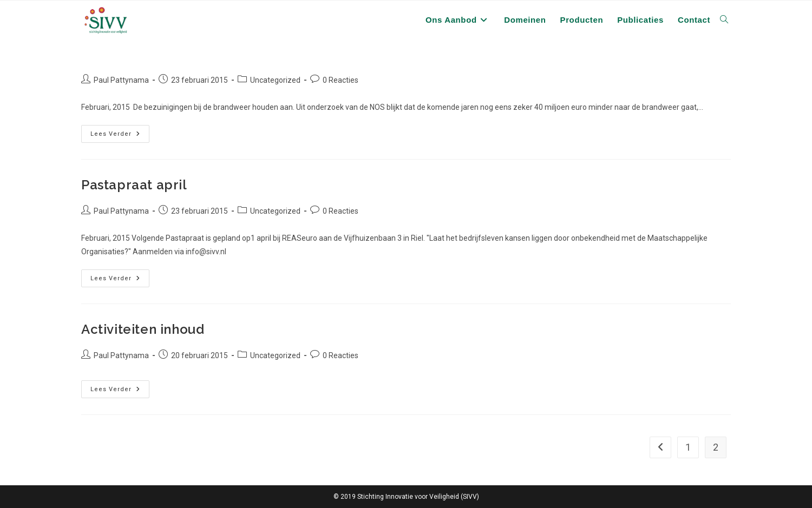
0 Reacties (340, 80)
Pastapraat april (134, 185)
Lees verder (115, 134)
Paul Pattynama (121, 80)
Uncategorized (275, 80)
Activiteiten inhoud (143, 329)
